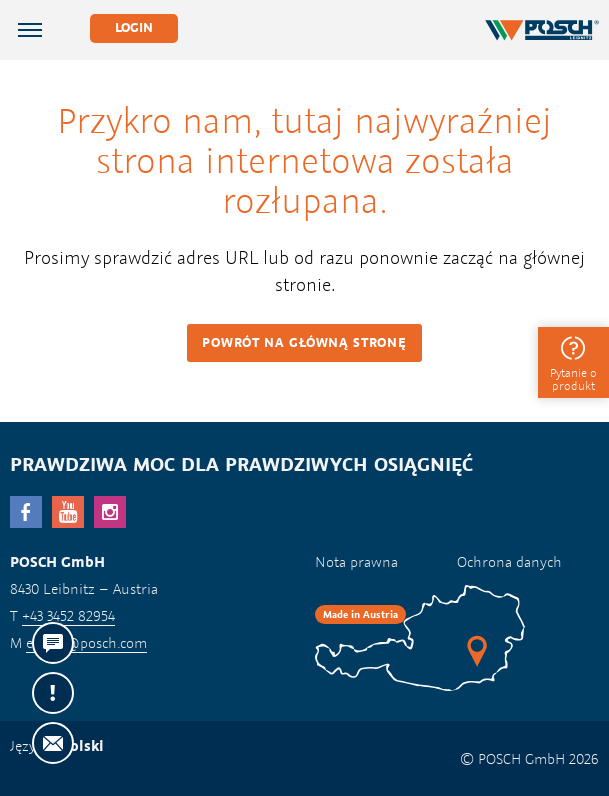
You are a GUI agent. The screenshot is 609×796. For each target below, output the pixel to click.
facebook (26, 512)
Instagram (110, 512)
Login (134, 27)
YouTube (68, 512)
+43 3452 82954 (68, 615)
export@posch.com (86, 642)
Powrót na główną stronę (304, 342)
